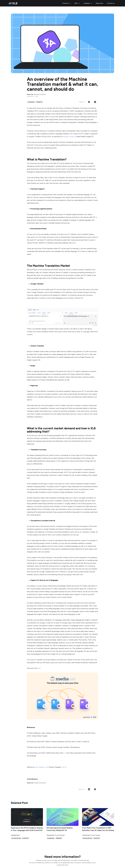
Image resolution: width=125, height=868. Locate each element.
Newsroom (99, 3)
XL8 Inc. (64, 767)
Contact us (111, 3)
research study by (70, 137)
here (39, 668)
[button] (67, 3)
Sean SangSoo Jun (41, 767)
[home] (13, 3)
